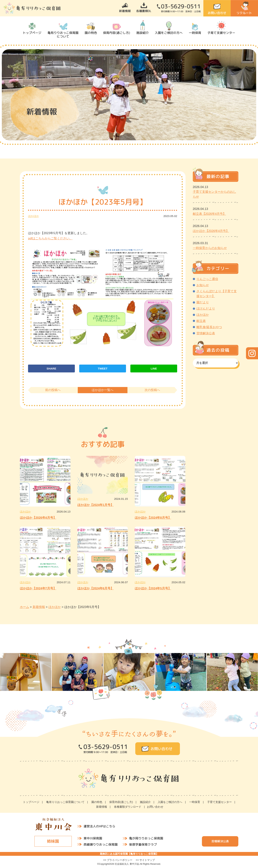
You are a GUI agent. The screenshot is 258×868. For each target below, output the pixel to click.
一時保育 (195, 33)
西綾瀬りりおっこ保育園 (100, 844)
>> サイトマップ (145, 860)
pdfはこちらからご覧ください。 (50, 238)
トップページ (32, 33)
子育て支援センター (221, 33)
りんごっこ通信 (207, 279)
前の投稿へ (53, 390)
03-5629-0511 (181, 6)
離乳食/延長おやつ (209, 327)
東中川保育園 (93, 838)
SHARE (51, 368)
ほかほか (34, 216)
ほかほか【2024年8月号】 (153, 518)
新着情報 (125, 11)
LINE (154, 368)
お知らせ (203, 285)
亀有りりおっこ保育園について (63, 34)
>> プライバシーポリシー (118, 860)
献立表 (201, 321)
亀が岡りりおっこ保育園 (146, 838)
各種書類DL (144, 11)
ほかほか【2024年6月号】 (96, 588)
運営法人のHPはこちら (99, 826)
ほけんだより (206, 309)
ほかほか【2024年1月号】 (96, 505)
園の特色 (91, 33)
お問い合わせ (217, 13)
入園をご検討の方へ (169, 33)
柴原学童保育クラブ (143, 844)
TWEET (103, 368)
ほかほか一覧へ (103, 390)
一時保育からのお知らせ (210, 248)
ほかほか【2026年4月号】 (38, 518)
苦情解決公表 (206, 333)
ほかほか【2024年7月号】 (38, 588)
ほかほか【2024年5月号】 (153, 588)
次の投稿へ (152, 390)
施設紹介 (143, 33)
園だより (203, 302)
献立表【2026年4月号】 (209, 214)
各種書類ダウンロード (128, 807)
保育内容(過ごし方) (117, 33)
